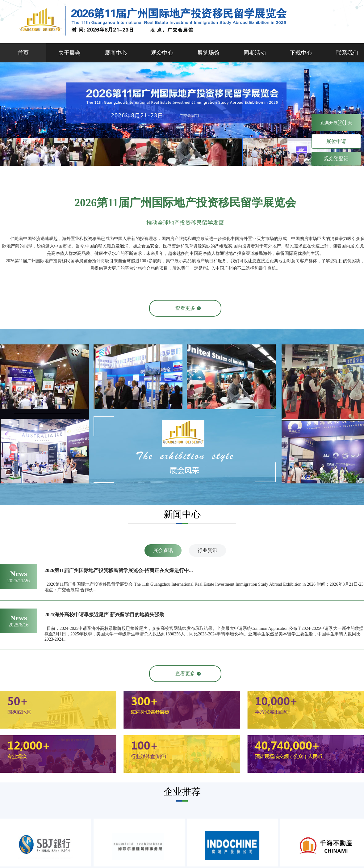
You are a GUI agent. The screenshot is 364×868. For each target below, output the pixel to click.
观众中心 (162, 53)
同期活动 (255, 53)
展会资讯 (163, 550)
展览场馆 (208, 53)
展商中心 (116, 53)
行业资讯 (207, 550)
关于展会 (69, 53)
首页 (23, 53)
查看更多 (185, 308)
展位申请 (336, 141)
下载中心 (301, 53)
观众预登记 (336, 159)
